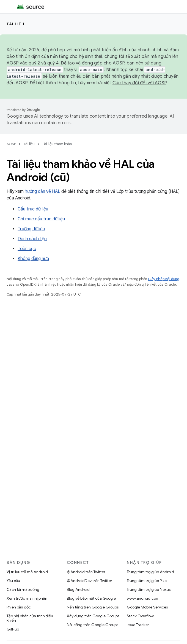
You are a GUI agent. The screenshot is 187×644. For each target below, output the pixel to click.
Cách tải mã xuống (23, 589)
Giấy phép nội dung (164, 279)
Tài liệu (16, 24)
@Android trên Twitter (86, 572)
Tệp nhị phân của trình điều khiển (30, 618)
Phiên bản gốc (19, 607)
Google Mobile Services (147, 607)
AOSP (11, 144)
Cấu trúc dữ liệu (33, 209)
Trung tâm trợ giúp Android (150, 572)
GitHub (13, 629)
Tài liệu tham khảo (57, 144)
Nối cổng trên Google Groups (93, 625)
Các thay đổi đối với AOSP (139, 83)
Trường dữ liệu (31, 229)
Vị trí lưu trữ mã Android (27, 572)
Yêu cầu (13, 581)
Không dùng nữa (33, 259)
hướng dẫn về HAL (42, 191)
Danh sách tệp (32, 239)
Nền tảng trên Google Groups (93, 607)
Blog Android (78, 589)
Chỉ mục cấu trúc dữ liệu (41, 219)
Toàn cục (27, 249)
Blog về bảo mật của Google (91, 598)
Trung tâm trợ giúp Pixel (147, 581)
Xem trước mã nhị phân (27, 598)
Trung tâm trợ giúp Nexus (149, 589)
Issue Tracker (138, 625)
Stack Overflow (140, 616)
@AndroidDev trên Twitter (90, 581)
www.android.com (143, 598)
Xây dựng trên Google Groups (93, 616)
